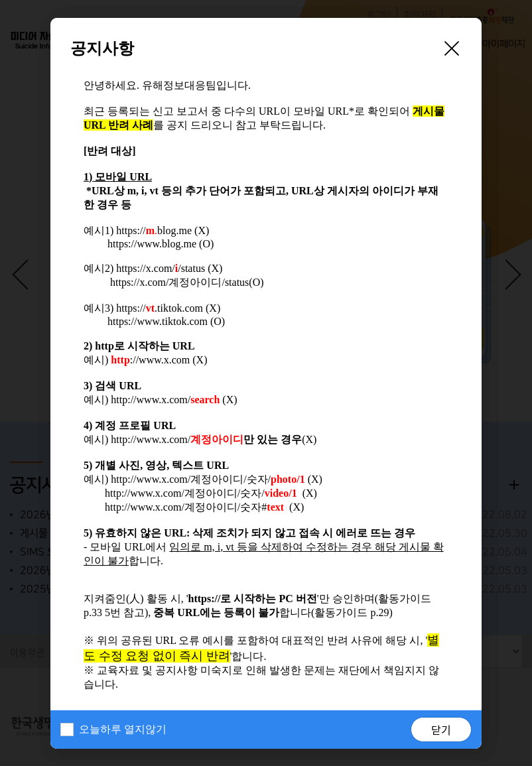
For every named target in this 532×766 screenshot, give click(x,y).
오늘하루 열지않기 (123, 729)
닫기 (441, 730)
